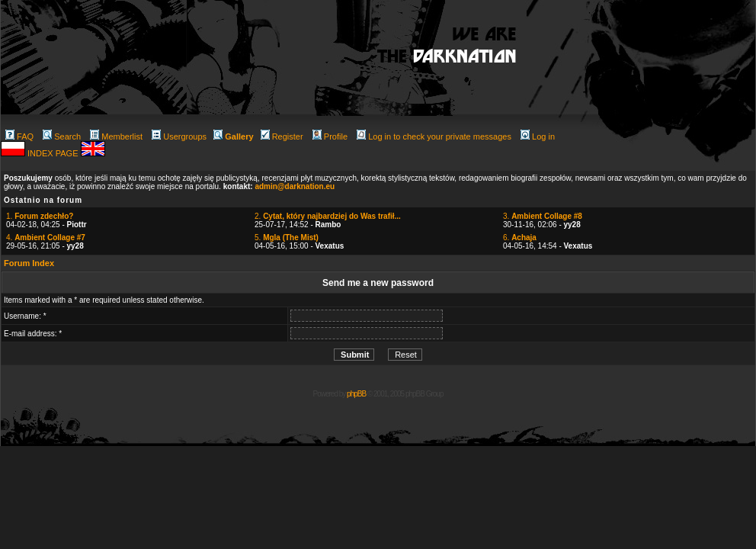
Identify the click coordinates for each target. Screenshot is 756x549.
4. (46, 238)
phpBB (356, 394)
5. (287, 238)
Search (62, 136)
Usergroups (179, 136)
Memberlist (116, 136)
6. (520, 238)
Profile (330, 136)
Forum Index (29, 263)
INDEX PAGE (54, 153)
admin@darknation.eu (295, 186)
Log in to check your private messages (434, 136)
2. (328, 216)
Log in (538, 136)
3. (543, 216)
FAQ (19, 136)
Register (282, 136)
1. (40, 216)
